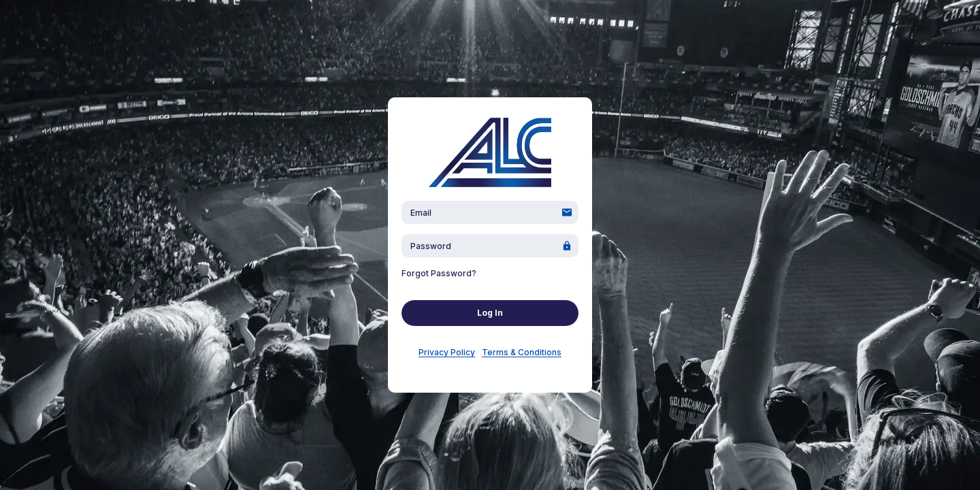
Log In (490, 313)
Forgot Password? (439, 273)
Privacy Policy (447, 352)
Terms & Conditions (522, 352)
